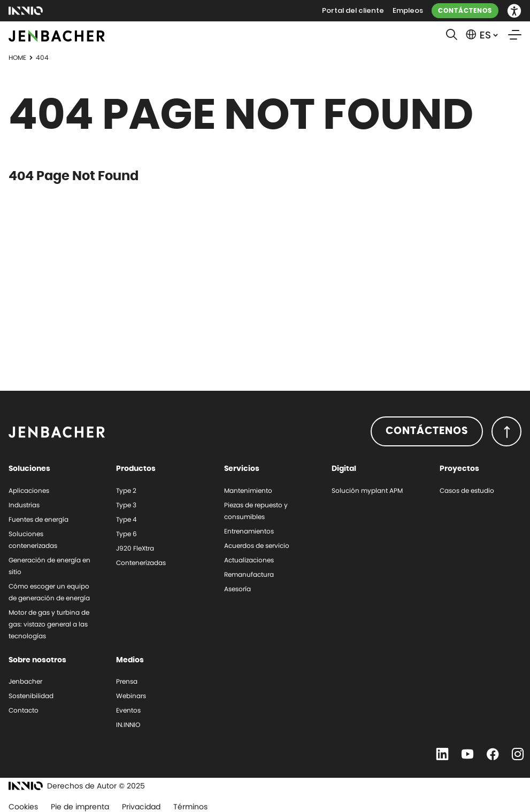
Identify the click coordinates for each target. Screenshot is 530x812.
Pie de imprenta (80, 807)
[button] (514, 11)
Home (17, 57)
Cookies (23, 807)
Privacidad (141, 807)
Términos (190, 807)
